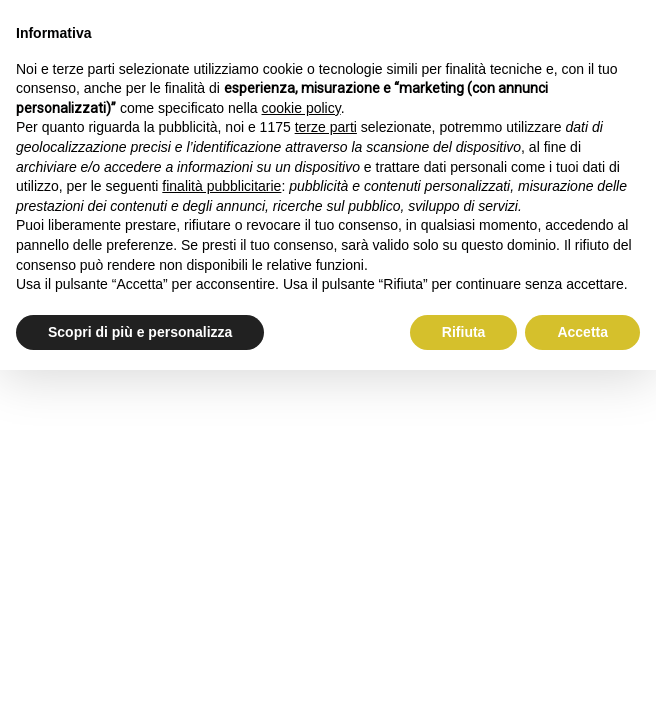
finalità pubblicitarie (221, 186)
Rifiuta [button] (464, 332)
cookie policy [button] (301, 108)
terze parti (326, 127)
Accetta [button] (582, 332)
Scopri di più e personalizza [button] (140, 332)
